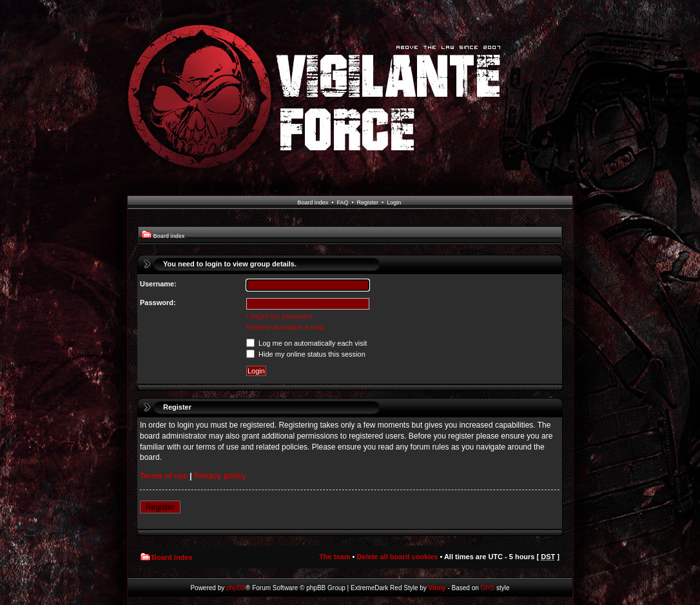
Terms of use (164, 476)
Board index (313, 203)
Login (394, 203)
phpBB (236, 588)
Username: (158, 284)
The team (335, 557)
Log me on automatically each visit (306, 343)
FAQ (342, 203)
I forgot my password (279, 316)
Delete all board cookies (397, 557)
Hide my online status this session (306, 354)
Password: (158, 302)
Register (368, 203)
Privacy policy (220, 476)
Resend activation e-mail (285, 327)
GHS (488, 588)
